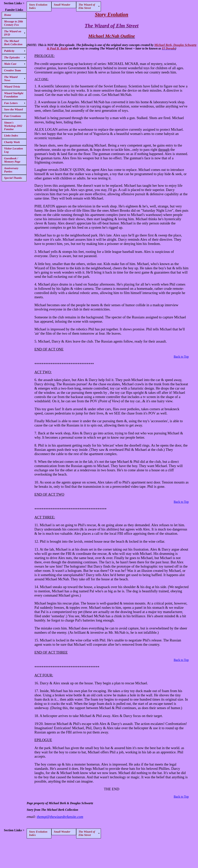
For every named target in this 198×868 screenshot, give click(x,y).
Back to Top (181, 357)
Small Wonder (62, 5)
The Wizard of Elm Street (87, 6)
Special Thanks (13, 178)
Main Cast (10, 64)
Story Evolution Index (38, 6)
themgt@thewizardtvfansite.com (60, 817)
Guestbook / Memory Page (12, 160)
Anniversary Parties (11, 170)
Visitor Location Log (13, 150)
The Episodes (12, 57)
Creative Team (12, 70)
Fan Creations (13, 116)
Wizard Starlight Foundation (14, 95)
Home (8, 15)
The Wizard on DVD (13, 33)
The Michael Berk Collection (13, 43)
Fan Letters (11, 103)
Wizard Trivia (12, 87)
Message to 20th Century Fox (14, 23)
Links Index (11, 136)
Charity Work (12, 142)
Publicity (9, 51)
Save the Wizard (13, 109)
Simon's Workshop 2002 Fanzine (13, 126)
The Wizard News (11, 79)
